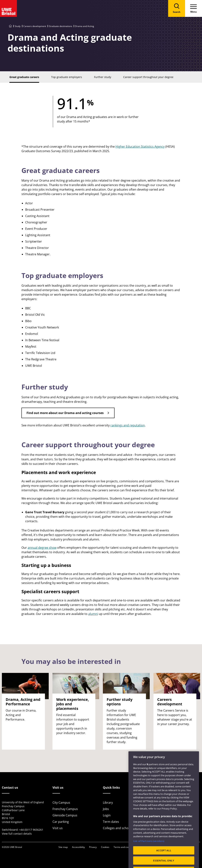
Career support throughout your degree (88, 445)
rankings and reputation (128, 425)
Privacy (93, 847)
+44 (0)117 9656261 (31, 830)
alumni (93, 614)
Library (108, 803)
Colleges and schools (118, 828)
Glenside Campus (65, 815)
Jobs (106, 809)
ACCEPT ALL (164, 856)
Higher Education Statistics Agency (140, 147)
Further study (45, 387)
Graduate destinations (61, 26)
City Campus (61, 803)
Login (107, 815)
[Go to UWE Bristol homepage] (10, 26)
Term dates (111, 822)
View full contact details (17, 834)
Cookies (105, 847)
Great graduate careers (61, 170)
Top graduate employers (62, 275)
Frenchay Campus (65, 809)
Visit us (58, 828)
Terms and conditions (125, 847)
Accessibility (78, 847)
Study (18, 26)
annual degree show (42, 548)
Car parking (61, 822)
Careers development (35, 26)
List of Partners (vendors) (149, 847)
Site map (63, 847)
